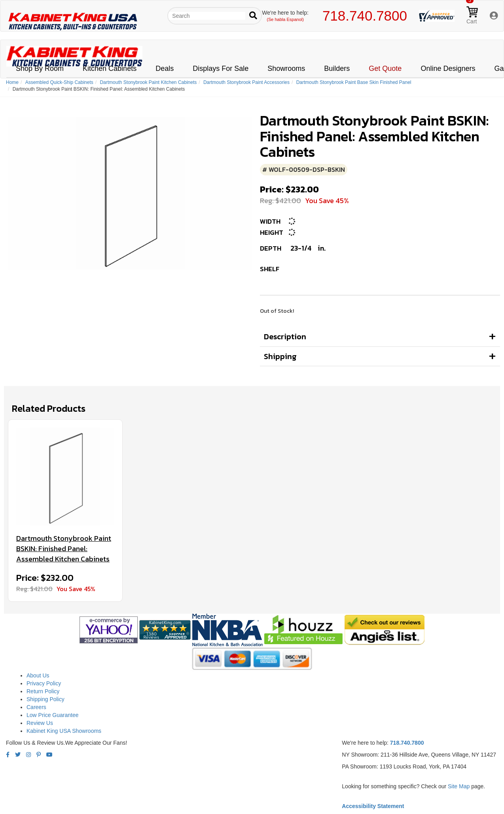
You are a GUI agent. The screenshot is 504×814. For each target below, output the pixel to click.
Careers (36, 707)
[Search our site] (207, 16)
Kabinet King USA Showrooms (64, 731)
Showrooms (286, 68)
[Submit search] (253, 16)
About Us (38, 675)
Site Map (459, 786)
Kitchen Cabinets (110, 68)
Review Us (40, 723)
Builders (337, 68)
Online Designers (448, 68)
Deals (165, 68)
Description (285, 337)
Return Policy (43, 691)
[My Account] (494, 16)
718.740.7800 (365, 16)
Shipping (280, 356)
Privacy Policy (44, 683)
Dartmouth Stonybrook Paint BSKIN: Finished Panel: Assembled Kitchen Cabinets (64, 549)
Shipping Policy (45, 699)
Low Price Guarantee (53, 715)
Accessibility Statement (373, 806)
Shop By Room (40, 68)
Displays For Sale (221, 68)
